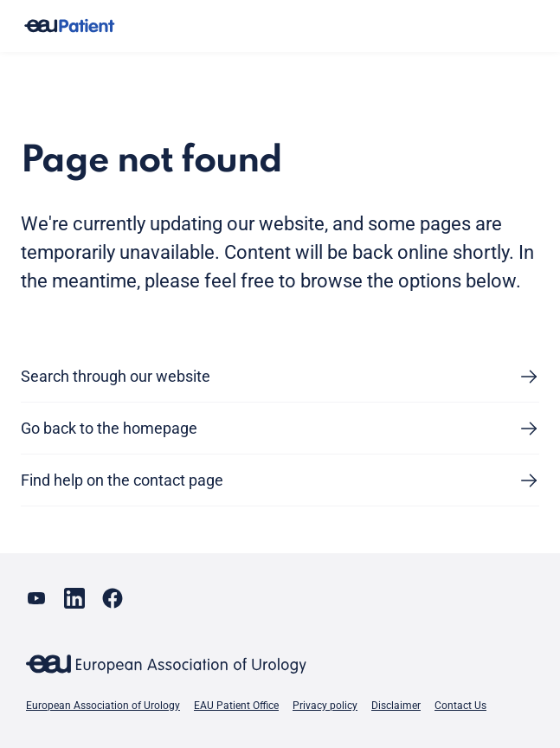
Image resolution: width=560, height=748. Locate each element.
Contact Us (460, 706)
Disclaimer (396, 706)
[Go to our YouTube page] (36, 598)
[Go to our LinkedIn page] (74, 598)
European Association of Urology (103, 706)
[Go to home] (69, 26)
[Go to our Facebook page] (113, 598)
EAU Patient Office (236, 706)
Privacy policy (325, 706)
